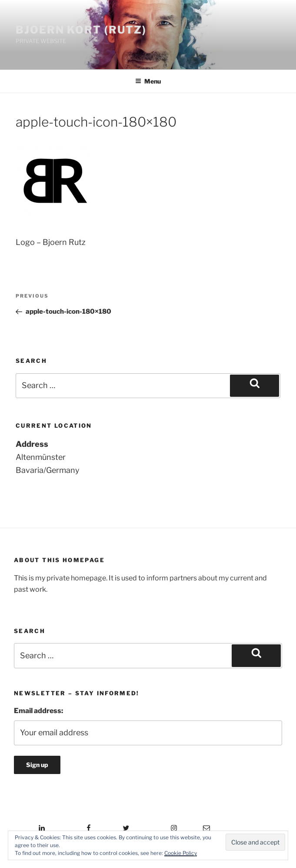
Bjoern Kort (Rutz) (81, 30)
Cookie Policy (181, 853)
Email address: (38, 711)
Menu (148, 81)
